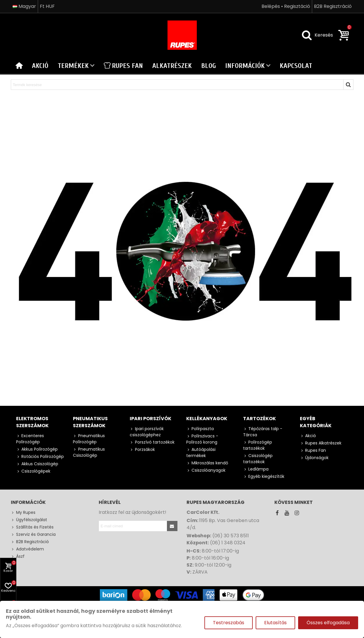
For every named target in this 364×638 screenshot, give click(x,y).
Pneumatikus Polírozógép (89, 439)
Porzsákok (142, 450)
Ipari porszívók (151, 419)
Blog (209, 66)
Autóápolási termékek (201, 453)
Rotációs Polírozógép (40, 457)
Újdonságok (314, 458)
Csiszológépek (33, 471)
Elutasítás (275, 623)
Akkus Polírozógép (37, 449)
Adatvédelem (27, 549)
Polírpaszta (200, 429)
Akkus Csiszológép (37, 464)
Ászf (18, 556)
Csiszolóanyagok (206, 470)
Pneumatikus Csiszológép (89, 452)
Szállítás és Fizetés (32, 527)
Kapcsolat (296, 66)
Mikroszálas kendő (207, 463)
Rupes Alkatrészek (321, 443)
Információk (245, 66)
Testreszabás (229, 623)
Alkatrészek (172, 66)
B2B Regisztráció (30, 542)
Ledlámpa (256, 469)
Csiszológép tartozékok (258, 459)
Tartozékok (259, 419)
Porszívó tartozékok (152, 442)
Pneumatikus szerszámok (90, 422)
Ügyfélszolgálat (29, 520)
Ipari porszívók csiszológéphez (147, 432)
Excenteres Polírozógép (30, 439)
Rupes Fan (123, 66)
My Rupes (23, 513)
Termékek (73, 66)
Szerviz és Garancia (33, 534)
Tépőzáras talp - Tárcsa (263, 432)
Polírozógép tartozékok (258, 445)
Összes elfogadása (328, 623)
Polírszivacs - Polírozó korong (202, 439)
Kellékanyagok (207, 419)
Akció (40, 66)
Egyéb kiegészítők (264, 477)
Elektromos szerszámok (32, 422)
